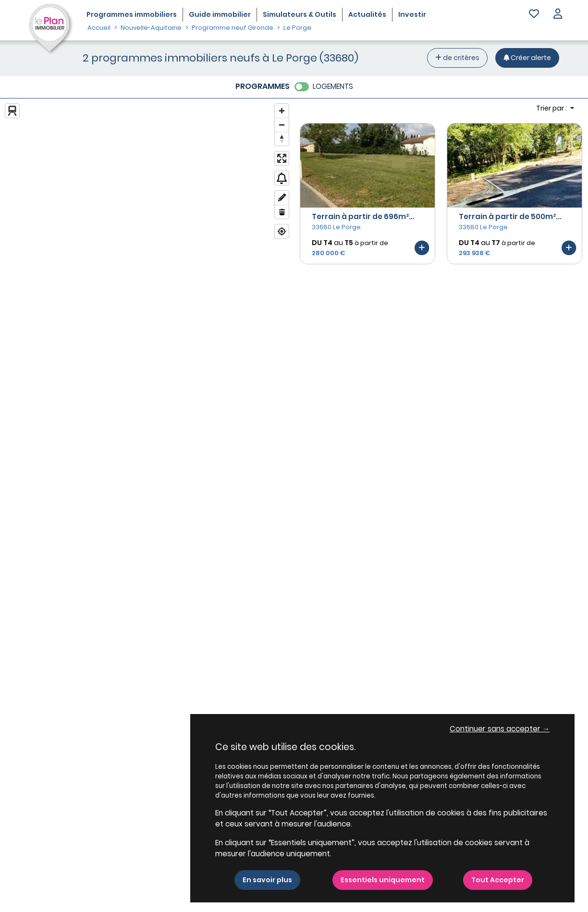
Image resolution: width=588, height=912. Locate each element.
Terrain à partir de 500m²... (510, 216)
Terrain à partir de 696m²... (363, 216)
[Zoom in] (282, 111)
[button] (558, 15)
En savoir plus (267, 880)
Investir (412, 14)
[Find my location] (282, 231)
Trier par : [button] (552, 108)
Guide (220, 14)
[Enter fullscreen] (282, 158)
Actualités (367, 14)
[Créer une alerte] (527, 58)
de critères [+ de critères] (457, 58)
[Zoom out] (282, 125)
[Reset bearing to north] (282, 139)
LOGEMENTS (333, 86)
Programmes (132, 14)
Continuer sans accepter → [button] (500, 729)
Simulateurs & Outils (300, 14)
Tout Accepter (498, 880)
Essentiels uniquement (383, 880)
